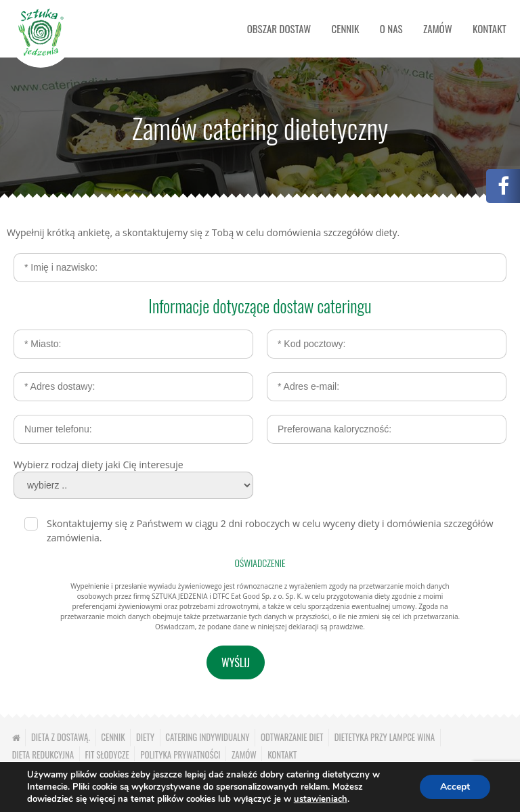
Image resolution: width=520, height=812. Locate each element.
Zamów (438, 28)
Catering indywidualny (207, 737)
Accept (455, 787)
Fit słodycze (107, 754)
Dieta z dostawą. (61, 737)
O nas (391, 28)
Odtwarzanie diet (292, 737)
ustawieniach (321, 799)
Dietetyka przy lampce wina (385, 737)
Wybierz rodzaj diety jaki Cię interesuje (99, 465)
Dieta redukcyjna (43, 754)
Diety (145, 737)
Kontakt (490, 28)
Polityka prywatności (180, 754)
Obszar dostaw (279, 28)
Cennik (346, 28)
